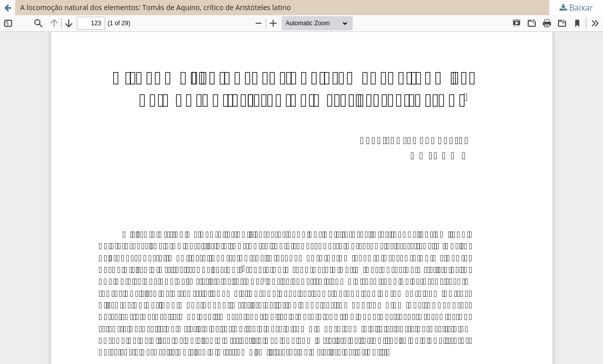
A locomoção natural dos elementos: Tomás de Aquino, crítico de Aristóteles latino (155, 7)
